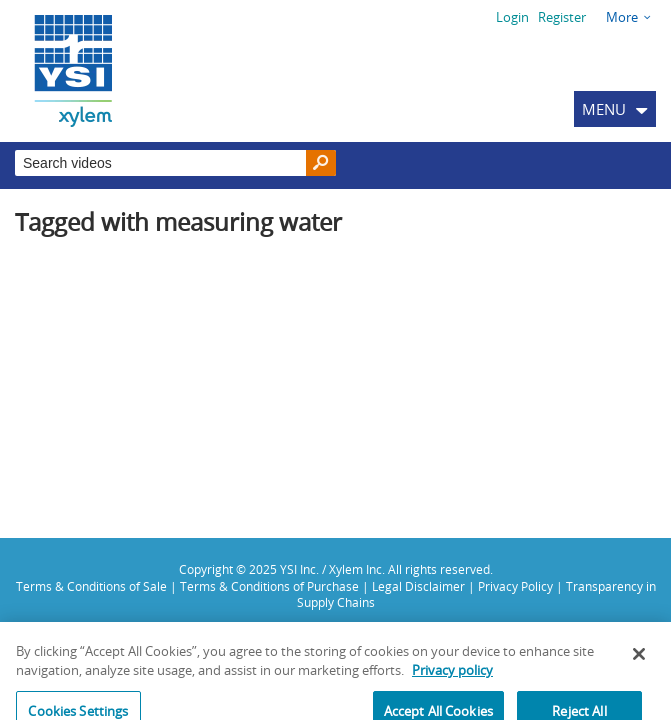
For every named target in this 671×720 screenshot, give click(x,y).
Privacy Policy (515, 586)
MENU (604, 109)
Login (512, 17)
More (622, 17)
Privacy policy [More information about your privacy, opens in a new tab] (452, 676)
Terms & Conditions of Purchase (269, 586)
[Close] (639, 659)
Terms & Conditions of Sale (91, 586)
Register (562, 17)
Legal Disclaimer (418, 586)
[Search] (321, 163)
